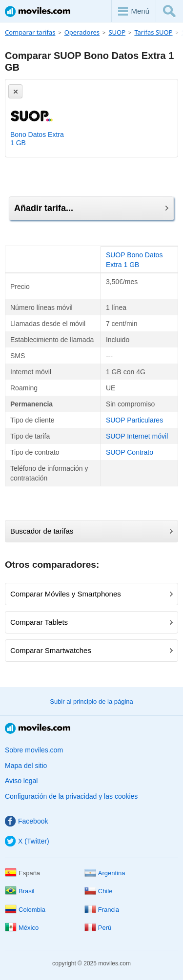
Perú (98, 928)
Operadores (82, 32)
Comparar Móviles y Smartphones (91, 594)
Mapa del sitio (26, 766)
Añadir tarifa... (91, 208)
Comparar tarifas (30, 32)
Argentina (105, 873)
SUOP (117, 32)
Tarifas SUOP (153, 32)
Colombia (25, 910)
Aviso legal (21, 781)
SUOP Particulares (134, 420)
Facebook (26, 821)
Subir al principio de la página (91, 701)
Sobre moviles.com (34, 750)
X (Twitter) (27, 841)
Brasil (20, 891)
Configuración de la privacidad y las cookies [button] (71, 796)
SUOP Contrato (130, 452)
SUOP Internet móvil (137, 436)
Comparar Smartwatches (91, 650)
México (22, 928)
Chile (99, 891)
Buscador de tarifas (91, 531)
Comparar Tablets (91, 622)
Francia (102, 910)
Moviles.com (38, 11)
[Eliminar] (15, 91)
